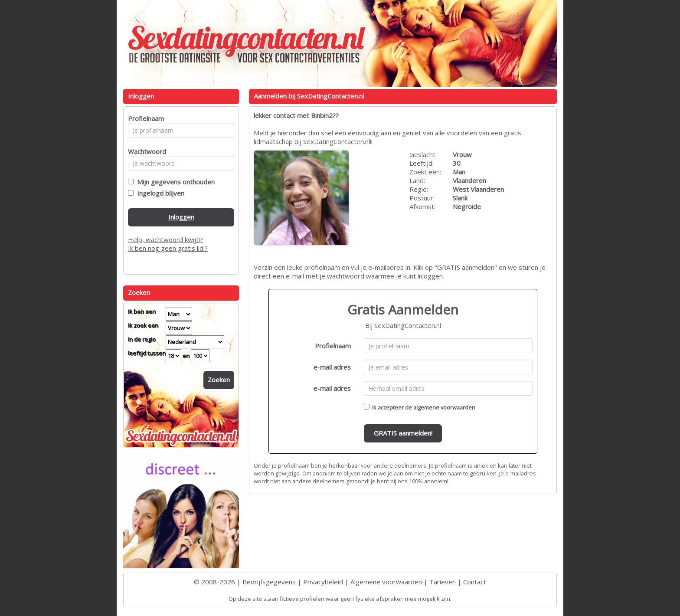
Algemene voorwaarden (386, 582)
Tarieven (443, 582)
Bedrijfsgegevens (269, 582)
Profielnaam (333, 346)
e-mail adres (332, 367)
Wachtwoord (145, 151)
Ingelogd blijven (159, 193)
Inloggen (181, 217)
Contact (475, 582)
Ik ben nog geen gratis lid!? (168, 248)
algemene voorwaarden (444, 407)
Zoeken (219, 380)
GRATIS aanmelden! (403, 433)
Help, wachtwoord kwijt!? (165, 239)
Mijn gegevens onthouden (174, 182)
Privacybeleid (323, 582)
